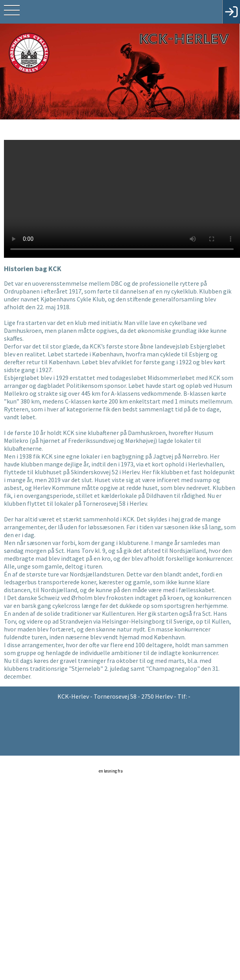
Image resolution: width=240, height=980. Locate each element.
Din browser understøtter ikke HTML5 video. (122, 198)
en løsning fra (121, 774)
